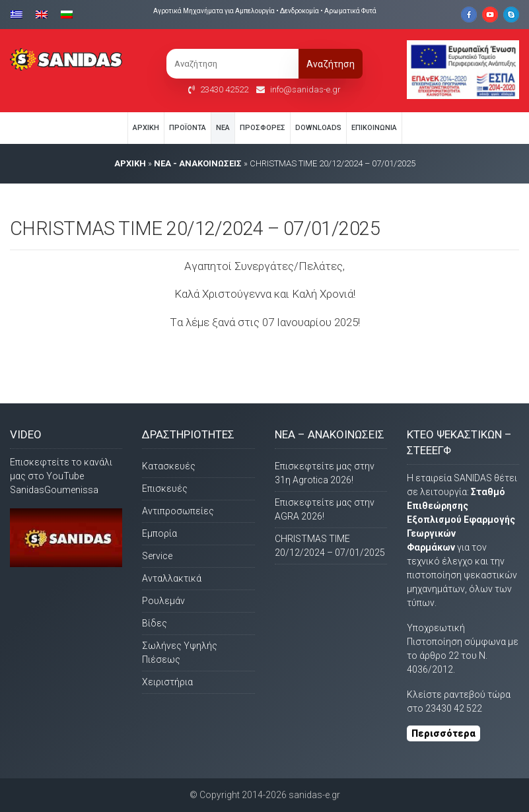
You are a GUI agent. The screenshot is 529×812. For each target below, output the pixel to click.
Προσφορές (263, 128)
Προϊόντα (188, 128)
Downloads (318, 128)
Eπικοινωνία (374, 128)
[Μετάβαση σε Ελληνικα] (20, 14)
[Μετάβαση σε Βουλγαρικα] (67, 14)
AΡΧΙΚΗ (130, 163)
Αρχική (146, 128)
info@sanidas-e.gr (305, 89)
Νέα (223, 128)
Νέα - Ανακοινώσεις (198, 163)
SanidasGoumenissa (54, 490)
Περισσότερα (443, 733)
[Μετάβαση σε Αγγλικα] (42, 14)
